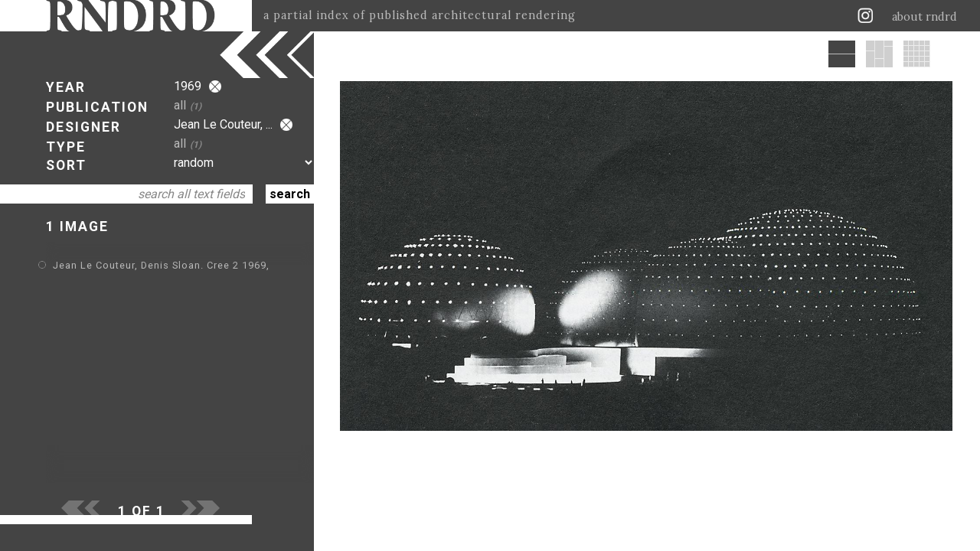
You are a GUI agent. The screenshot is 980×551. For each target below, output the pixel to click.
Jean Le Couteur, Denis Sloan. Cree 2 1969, (161, 265)
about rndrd (924, 17)
